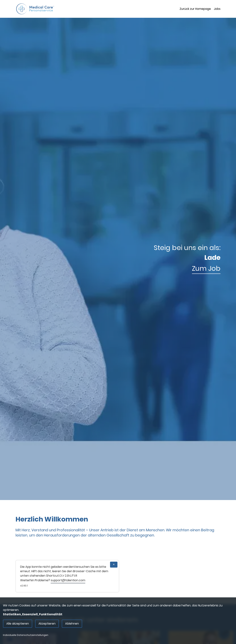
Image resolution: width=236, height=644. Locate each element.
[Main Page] (35, 9)
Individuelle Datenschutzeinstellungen (26, 635)
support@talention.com (68, 580)
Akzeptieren (47, 624)
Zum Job (206, 268)
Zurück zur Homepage (195, 9)
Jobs (217, 9)
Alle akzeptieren (18, 624)
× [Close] (114, 565)
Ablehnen (72, 624)
